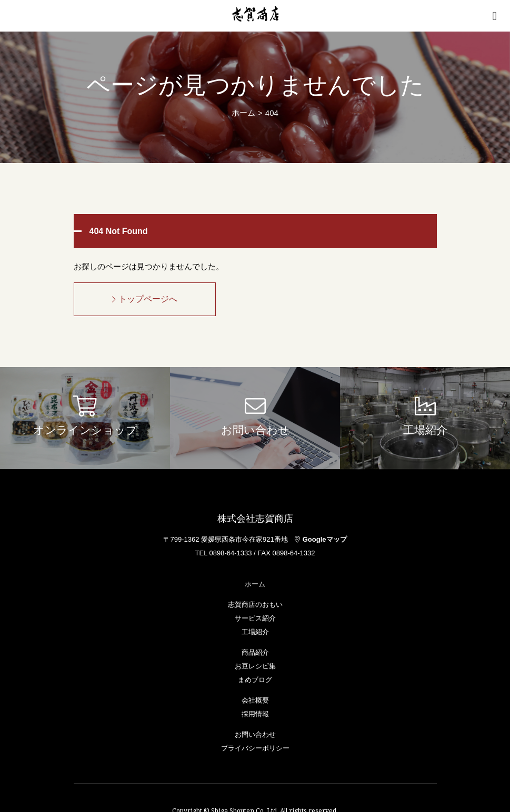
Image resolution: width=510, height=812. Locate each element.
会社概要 (255, 700)
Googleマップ (321, 539)
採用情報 (255, 714)
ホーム (243, 113)
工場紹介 (255, 632)
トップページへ (145, 299)
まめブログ (255, 680)
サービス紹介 (255, 618)
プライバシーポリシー (255, 748)
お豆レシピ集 (255, 666)
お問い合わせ (255, 734)
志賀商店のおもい (255, 605)
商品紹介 (255, 652)
